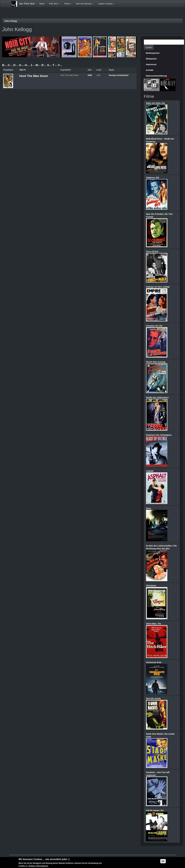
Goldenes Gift (153, 178)
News (42, 4)
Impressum (151, 64)
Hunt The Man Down (34, 76)
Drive (148, 508)
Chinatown (151, 586)
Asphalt (150, 471)
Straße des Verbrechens (157, 397)
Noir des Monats (85, 4)
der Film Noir (27, 4)
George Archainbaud (119, 75)
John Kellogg (11, 21)
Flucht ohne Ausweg (156, 362)
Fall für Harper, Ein (155, 810)
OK (163, 861)
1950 (90, 75)
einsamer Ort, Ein (154, 326)
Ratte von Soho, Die (155, 103)
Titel (23, 70)
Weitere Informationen (38, 866)
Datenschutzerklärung (156, 76)
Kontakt (150, 70)
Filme (68, 4)
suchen (149, 47)
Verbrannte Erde (154, 662)
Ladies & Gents (106, 4)
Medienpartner (153, 53)
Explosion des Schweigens (159, 435)
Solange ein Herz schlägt (158, 287)
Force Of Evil (152, 252)
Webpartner (151, 59)
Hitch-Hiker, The (154, 624)
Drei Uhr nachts (153, 698)
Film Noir (55, 4)
